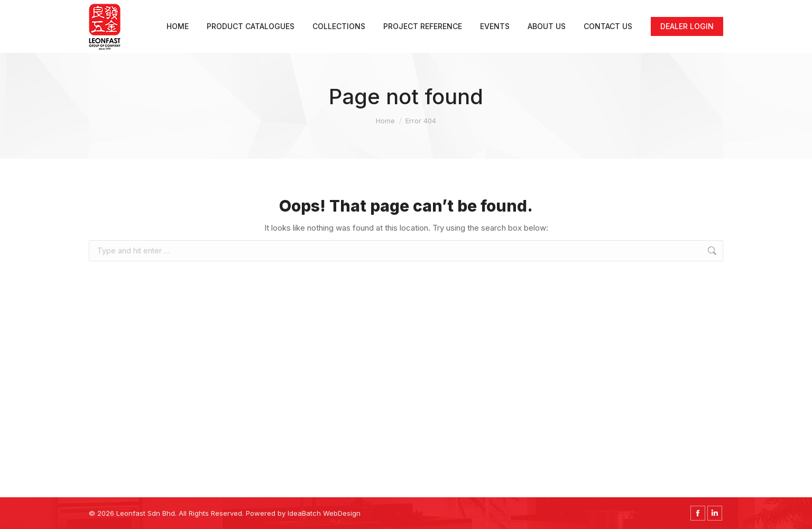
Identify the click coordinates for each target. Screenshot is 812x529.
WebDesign (342, 513)
